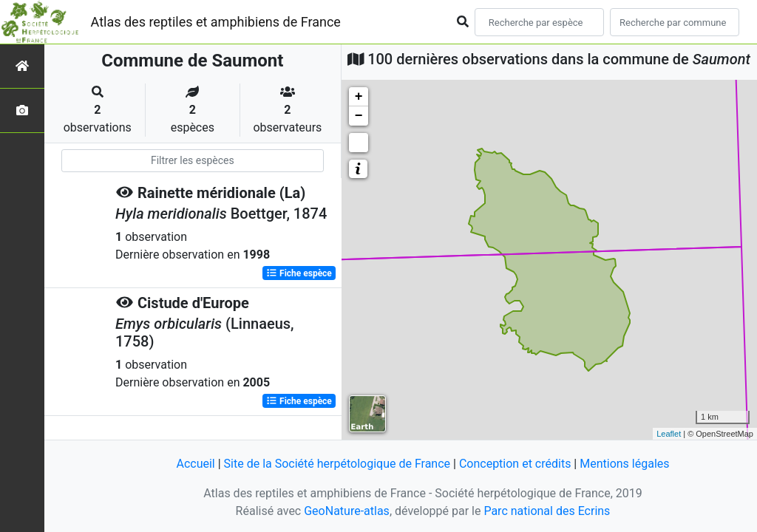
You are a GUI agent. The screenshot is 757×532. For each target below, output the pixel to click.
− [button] (359, 116)
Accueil (195, 464)
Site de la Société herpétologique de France (337, 464)
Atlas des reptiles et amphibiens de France (216, 22)
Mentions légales (624, 464)
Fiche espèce (299, 273)
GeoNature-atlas (347, 511)
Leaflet (669, 434)
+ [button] (359, 97)
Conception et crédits (515, 464)
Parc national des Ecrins (547, 511)
